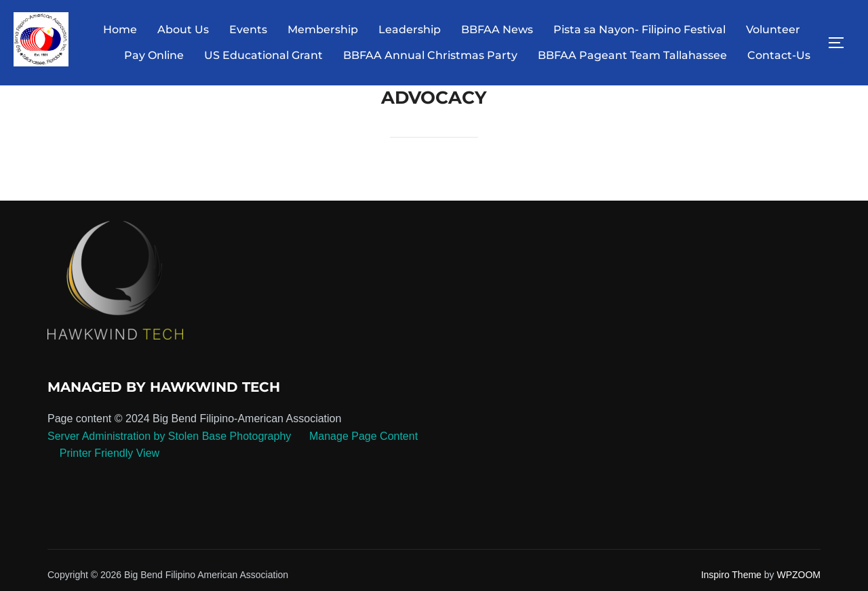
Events (248, 29)
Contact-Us (779, 55)
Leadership (410, 29)
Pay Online (154, 55)
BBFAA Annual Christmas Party (430, 55)
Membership (323, 29)
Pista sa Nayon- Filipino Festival (639, 29)
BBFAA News (497, 29)
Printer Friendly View (110, 453)
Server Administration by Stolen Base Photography (169, 436)
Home (120, 29)
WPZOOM (798, 575)
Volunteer (773, 29)
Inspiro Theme (731, 575)
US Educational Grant (263, 55)
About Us (183, 29)
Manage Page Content (362, 436)
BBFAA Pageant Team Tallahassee (632, 55)
